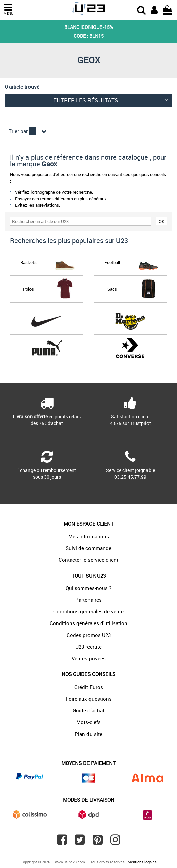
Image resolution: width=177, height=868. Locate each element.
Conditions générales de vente (88, 611)
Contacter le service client (88, 560)
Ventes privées (89, 658)
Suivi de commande (88, 548)
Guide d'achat (88, 710)
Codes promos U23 (89, 635)
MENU (8, 10)
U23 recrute (88, 647)
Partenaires (88, 600)
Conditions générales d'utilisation (88, 623)
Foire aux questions (89, 699)
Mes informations (89, 536)
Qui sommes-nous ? (88, 588)
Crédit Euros (89, 687)
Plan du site (88, 734)
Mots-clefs (88, 722)
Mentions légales (142, 862)
